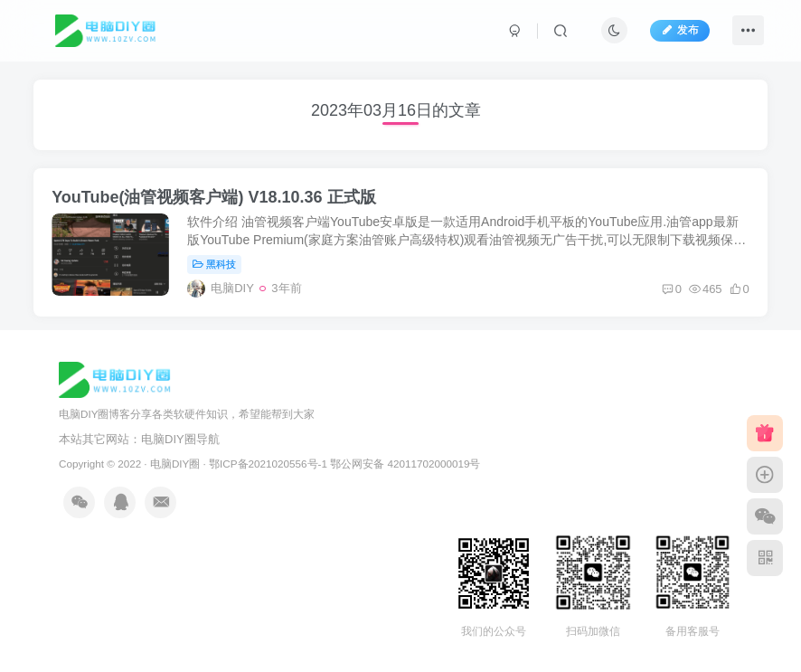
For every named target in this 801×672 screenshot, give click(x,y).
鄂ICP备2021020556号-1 (268, 464)
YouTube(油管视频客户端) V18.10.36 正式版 (213, 197)
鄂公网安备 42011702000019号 (405, 464)
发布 (680, 30)
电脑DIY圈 (175, 464)
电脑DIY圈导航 (180, 439)
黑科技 (214, 264)
